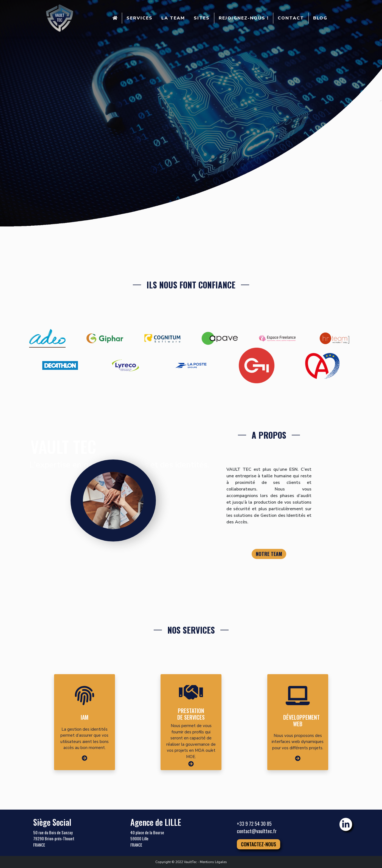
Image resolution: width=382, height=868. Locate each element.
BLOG (320, 18)
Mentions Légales (213, 862)
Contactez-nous (259, 844)
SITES (202, 18)
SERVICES (140, 18)
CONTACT (291, 18)
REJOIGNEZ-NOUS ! (244, 18)
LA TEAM (173, 18)
